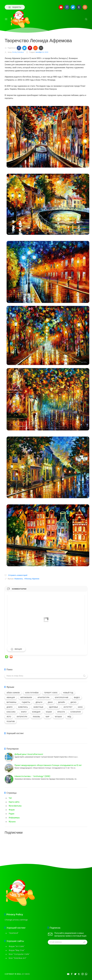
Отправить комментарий (17, 575)
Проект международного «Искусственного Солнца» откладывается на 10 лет (48, 765)
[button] (19, 48)
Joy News (26, 974)
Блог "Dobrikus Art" (18, 958)
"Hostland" (14, 933)
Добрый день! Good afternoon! (29, 754)
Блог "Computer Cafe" (19, 954)
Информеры (14, 818)
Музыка (12, 822)
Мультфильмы (15, 806)
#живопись (19, 579)
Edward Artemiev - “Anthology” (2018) (32, 776)
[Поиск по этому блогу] (46, 676)
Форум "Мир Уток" (17, 950)
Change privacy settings (16, 920)
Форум (12, 810)
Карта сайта (14, 802)
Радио (11, 814)
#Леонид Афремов (32, 579)
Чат (10, 798)
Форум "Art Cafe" (17, 946)
